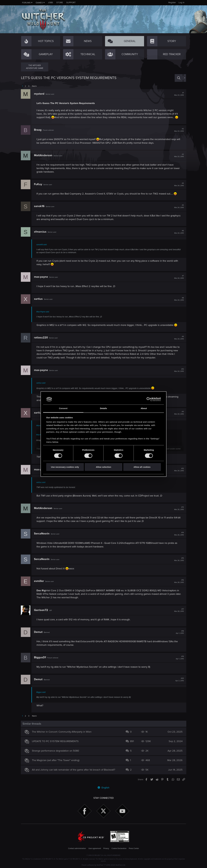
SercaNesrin (42, 534)
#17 (179, 610)
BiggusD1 (40, 657)
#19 (180, 658)
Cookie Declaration (119, 848)
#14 (179, 534)
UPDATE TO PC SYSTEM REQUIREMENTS (56, 741)
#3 (179, 156)
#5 (179, 206)
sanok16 (39, 206)
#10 (179, 370)
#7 (179, 277)
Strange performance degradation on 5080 (56, 751)
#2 (179, 130)
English (103, 788)
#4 (179, 184)
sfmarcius (40, 232)
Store (60, 3)
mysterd (39, 94)
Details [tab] (103, 408)
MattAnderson (43, 155)
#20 (179, 680)
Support (71, 3)
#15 (179, 559)
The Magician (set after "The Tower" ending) (56, 760)
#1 (179, 94)
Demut (38, 632)
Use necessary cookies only (65, 467)
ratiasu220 (41, 338)
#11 (179, 413)
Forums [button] (26, 3)
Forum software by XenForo (104, 865)
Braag (38, 130)
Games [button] (39, 3)
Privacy (106, 848)
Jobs (50, 3)
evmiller (39, 581)
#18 (180, 632)
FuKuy (38, 184)
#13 (179, 508)
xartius (38, 299)
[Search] (179, 78)
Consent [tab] (63, 408)
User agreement (95, 848)
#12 (179, 470)
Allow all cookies (142, 467)
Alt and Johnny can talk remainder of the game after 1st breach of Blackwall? (74, 770)
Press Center (134, 848)
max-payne (41, 277)
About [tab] (144, 408)
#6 (179, 232)
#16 (179, 581)
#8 (179, 299)
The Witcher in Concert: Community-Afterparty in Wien (62, 732)
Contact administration (77, 848)
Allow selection (103, 467)
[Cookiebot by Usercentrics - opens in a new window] (149, 399)
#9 (179, 338)
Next (34, 86)
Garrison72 (41, 610)
